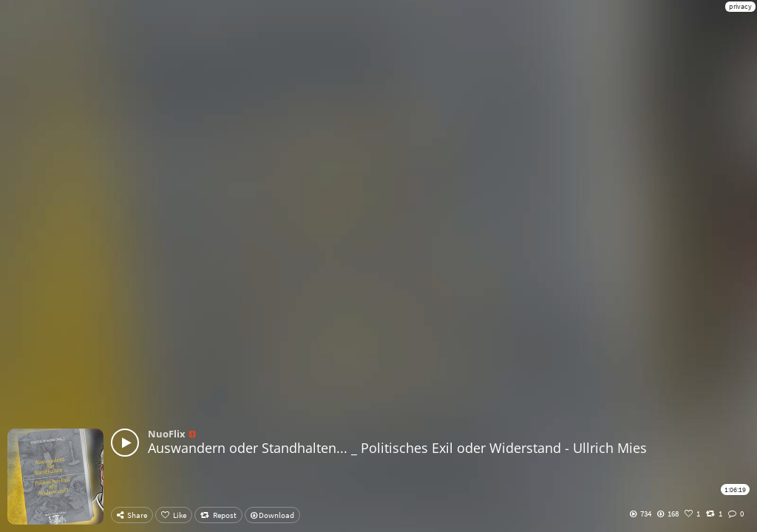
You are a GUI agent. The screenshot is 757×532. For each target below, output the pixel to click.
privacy (740, 6)
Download (272, 515)
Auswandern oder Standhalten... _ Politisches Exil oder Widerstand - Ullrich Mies (397, 448)
